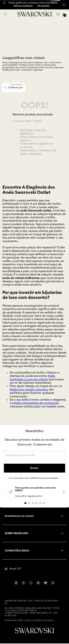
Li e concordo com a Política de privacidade (33, 478)
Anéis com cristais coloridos (29, 390)
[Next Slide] (64, 492)
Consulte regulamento (29, 496)
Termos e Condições (23, 6)
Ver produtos (43, 6)
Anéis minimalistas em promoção (36, 403)
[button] (58, 14)
